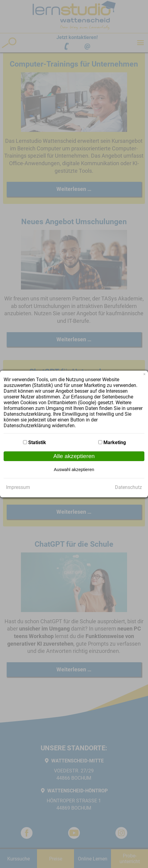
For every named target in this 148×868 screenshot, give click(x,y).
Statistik (37, 442)
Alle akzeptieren (74, 456)
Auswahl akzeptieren (74, 470)
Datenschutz (128, 487)
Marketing (115, 442)
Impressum (18, 487)
